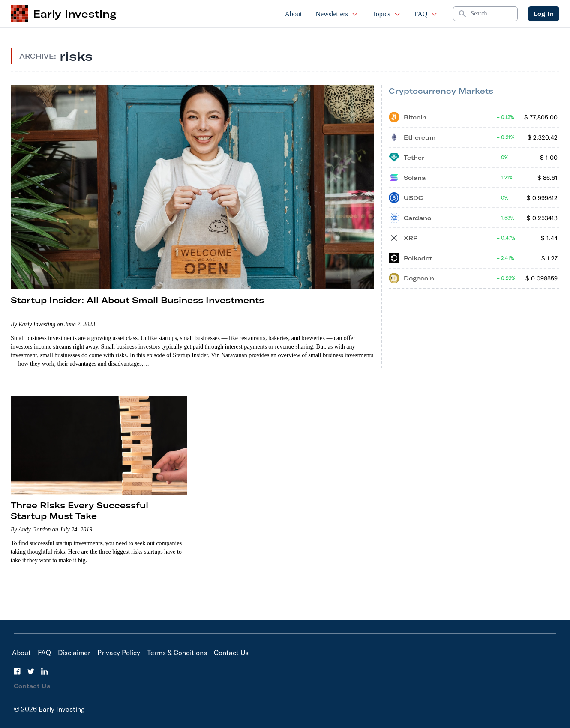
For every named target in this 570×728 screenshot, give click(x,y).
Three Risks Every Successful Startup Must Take (79, 510)
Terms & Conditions (177, 653)
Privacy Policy (119, 653)
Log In (544, 14)
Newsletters (337, 14)
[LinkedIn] (45, 671)
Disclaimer (74, 653)
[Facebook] (17, 671)
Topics (386, 14)
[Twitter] (31, 671)
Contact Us (231, 653)
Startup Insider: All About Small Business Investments (137, 300)
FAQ (426, 14)
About (294, 14)
